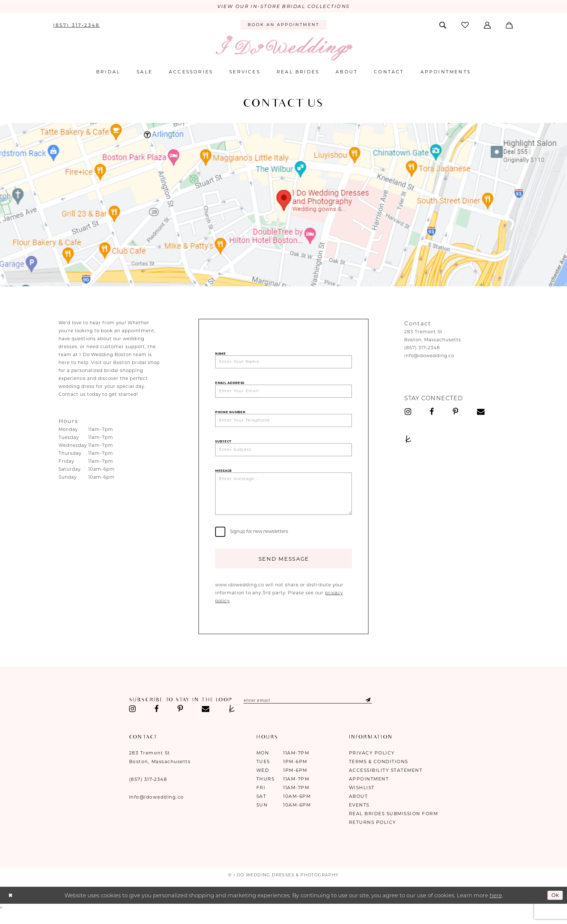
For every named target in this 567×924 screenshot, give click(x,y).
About (359, 808)
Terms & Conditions (379, 773)
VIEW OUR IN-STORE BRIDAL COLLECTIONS (283, 7)
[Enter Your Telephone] (283, 424)
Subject (223, 446)
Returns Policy (373, 834)
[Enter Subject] (283, 455)
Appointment (369, 791)
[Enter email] (314, 713)
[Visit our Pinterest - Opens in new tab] (455, 412)
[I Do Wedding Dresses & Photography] (283, 49)
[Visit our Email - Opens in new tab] (481, 412)
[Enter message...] (283, 502)
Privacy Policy (372, 765)
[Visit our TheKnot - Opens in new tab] (408, 440)
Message (224, 476)
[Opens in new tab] (283, 205)
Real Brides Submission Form (394, 825)
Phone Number (230, 415)
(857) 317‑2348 (422, 348)
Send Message (284, 570)
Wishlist (362, 799)
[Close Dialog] (11, 908)
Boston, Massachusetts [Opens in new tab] (433, 340)
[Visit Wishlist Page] (465, 25)
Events (359, 817)
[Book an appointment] (283, 26)
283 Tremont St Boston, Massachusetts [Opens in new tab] (160, 769)
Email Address (230, 385)
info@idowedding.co (429, 356)
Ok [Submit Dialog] (555, 907)
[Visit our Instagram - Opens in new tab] (408, 412)
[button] (488, 25)
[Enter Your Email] (283, 394)
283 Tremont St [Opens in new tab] (423, 332)
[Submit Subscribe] (376, 713)
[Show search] (443, 25)
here (496, 907)
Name (221, 354)
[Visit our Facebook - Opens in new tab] (432, 412)
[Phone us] (76, 25)
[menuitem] (76, 25)
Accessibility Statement (386, 782)
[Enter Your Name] (283, 363)
